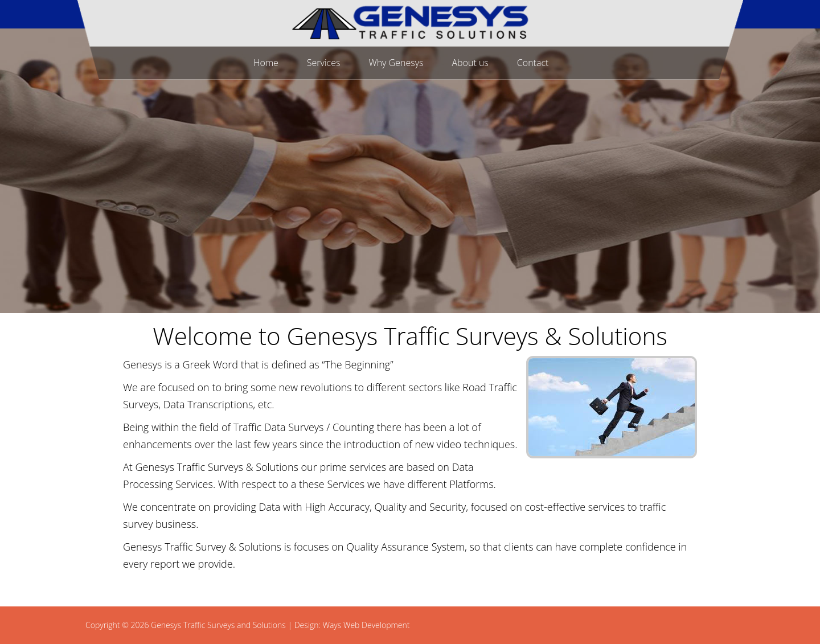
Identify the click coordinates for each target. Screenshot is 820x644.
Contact (533, 63)
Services (324, 63)
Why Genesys (396, 63)
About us (470, 63)
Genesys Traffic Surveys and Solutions (218, 625)
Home (266, 63)
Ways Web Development (366, 625)
